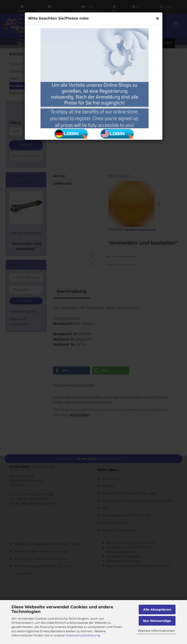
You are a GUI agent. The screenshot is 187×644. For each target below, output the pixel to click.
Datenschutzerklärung (83, 635)
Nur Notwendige (157, 621)
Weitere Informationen (156, 631)
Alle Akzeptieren (157, 610)
